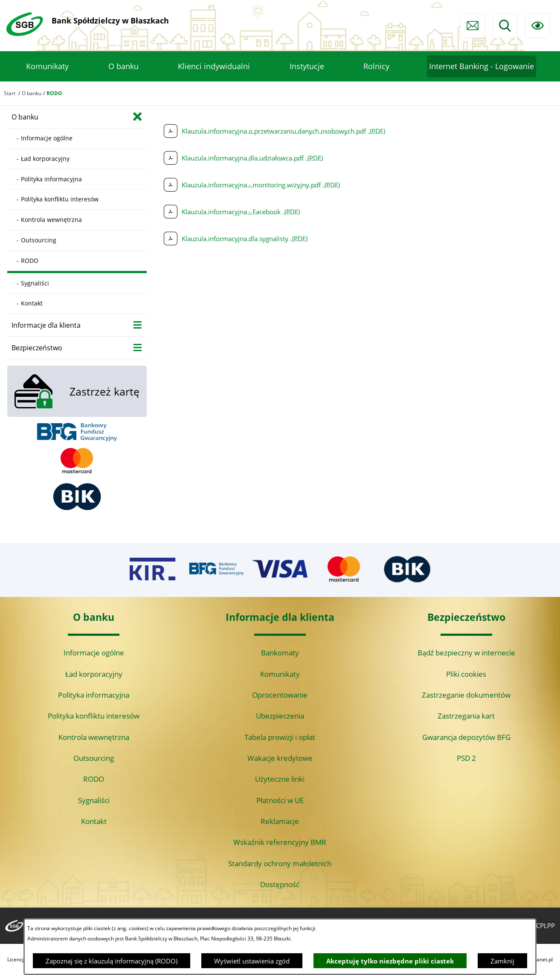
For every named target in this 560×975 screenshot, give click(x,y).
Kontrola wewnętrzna (94, 737)
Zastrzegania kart (466, 716)
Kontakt (94, 821)
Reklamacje (280, 821)
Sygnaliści (94, 800)
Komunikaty (280, 674)
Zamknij (502, 961)
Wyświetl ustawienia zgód (252, 961)
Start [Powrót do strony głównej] (10, 93)
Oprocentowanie (280, 695)
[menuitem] (47, 67)
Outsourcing (94, 758)
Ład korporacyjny (94, 674)
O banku (32, 93)
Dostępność (280, 884)
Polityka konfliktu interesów (94, 716)
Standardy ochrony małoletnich (280, 863)
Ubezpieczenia (280, 716)
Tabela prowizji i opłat (280, 737)
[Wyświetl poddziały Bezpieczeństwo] (138, 347)
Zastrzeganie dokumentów (466, 695)
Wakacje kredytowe (280, 758)
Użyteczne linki (280, 779)
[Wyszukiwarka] (505, 26)
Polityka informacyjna (94, 695)
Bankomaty (280, 653)
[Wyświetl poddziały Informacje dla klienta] (138, 325)
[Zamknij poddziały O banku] (138, 116)
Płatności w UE (280, 800)
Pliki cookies (466, 674)
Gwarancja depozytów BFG (466, 737)
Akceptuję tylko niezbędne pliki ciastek (390, 961)
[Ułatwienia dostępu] (537, 26)
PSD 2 (466, 758)
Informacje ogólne (94, 653)
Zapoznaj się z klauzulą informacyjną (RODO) (112, 961)
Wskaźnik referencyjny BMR (280, 842)
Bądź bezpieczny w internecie (466, 653)
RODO (94, 779)
